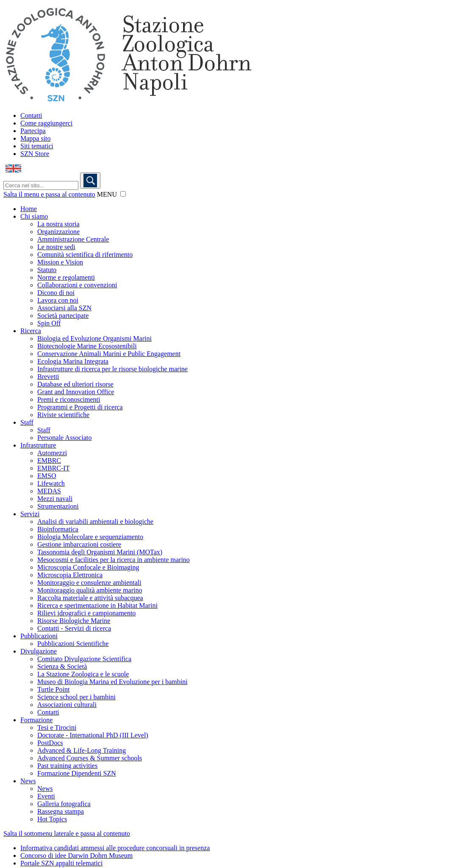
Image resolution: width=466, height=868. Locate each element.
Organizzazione (58, 232)
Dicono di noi (56, 293)
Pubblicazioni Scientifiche (73, 644)
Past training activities (67, 766)
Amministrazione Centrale (73, 239)
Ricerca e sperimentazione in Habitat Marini (97, 605)
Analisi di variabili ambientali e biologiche (95, 522)
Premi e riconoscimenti (69, 399)
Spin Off (49, 323)
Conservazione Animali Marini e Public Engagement (109, 354)
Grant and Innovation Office (76, 392)
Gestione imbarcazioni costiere (79, 544)
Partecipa (33, 131)
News (28, 781)
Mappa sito (36, 138)
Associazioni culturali (67, 705)
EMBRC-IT (53, 468)
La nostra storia (58, 224)
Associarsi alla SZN (64, 308)
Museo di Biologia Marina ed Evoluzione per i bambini (112, 682)
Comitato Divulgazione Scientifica (84, 659)
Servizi (30, 514)
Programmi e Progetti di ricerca (80, 407)
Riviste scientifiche (63, 415)
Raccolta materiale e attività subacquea (90, 598)
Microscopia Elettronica (70, 575)
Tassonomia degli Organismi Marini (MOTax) (100, 552)
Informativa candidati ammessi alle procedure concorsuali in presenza (115, 848)
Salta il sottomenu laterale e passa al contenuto (67, 833)
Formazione (36, 720)
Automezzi (52, 453)
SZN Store (35, 154)
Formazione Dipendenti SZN (77, 773)
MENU (107, 194)
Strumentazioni (58, 506)
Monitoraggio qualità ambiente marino (90, 590)
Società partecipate (63, 316)
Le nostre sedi (56, 247)
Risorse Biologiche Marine (74, 621)
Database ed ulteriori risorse (75, 384)
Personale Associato (64, 438)
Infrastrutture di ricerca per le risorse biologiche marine (112, 369)
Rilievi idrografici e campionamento (86, 613)
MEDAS (49, 491)
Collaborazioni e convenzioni (77, 285)
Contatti (31, 115)
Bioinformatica (58, 529)
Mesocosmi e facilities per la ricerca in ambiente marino (114, 560)
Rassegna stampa (61, 811)
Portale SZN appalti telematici (61, 863)
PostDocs (50, 743)
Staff (27, 422)
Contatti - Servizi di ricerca (74, 628)
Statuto (47, 270)
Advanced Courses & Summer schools (90, 758)
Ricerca (31, 331)
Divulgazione (39, 651)
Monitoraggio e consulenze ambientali (89, 583)
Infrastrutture (38, 445)
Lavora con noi (58, 300)
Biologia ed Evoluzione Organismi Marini (94, 338)
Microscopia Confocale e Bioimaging (88, 567)
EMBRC (49, 460)
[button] (123, 194)
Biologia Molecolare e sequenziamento (90, 537)
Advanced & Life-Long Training (82, 750)
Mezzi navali (55, 499)
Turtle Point (53, 689)
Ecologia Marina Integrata (73, 361)
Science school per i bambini (76, 697)
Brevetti (48, 377)
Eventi (46, 796)
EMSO (47, 476)
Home (29, 209)
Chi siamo (34, 216)
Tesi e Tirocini (57, 728)
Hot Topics (52, 819)
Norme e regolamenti (66, 277)
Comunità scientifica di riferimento (85, 255)
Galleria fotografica (64, 804)
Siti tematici (37, 146)
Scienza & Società (62, 666)
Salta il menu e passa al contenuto (49, 194)
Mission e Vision (60, 262)
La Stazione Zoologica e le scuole (83, 674)
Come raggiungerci (46, 123)
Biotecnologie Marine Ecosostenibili (87, 346)
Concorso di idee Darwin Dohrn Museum (76, 855)
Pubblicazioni (39, 636)
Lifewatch (51, 483)
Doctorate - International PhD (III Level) (93, 735)
